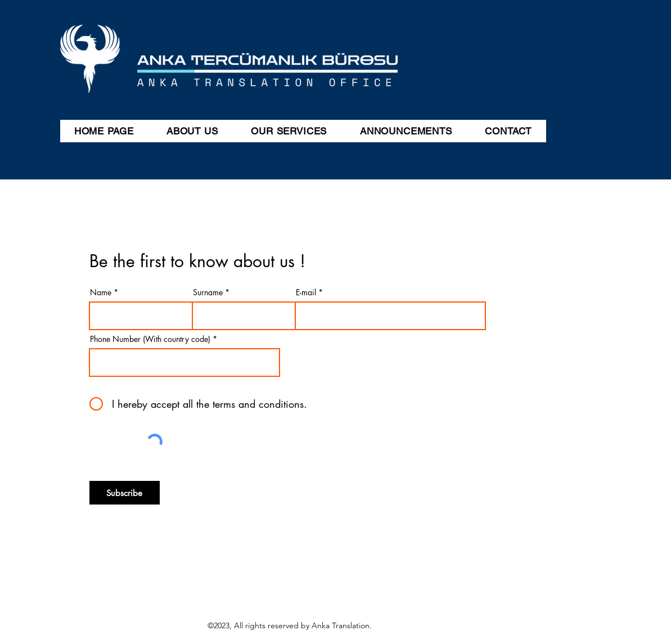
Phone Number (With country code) (150, 339)
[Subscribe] (125, 493)
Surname (208, 292)
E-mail (306, 292)
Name (101, 292)
